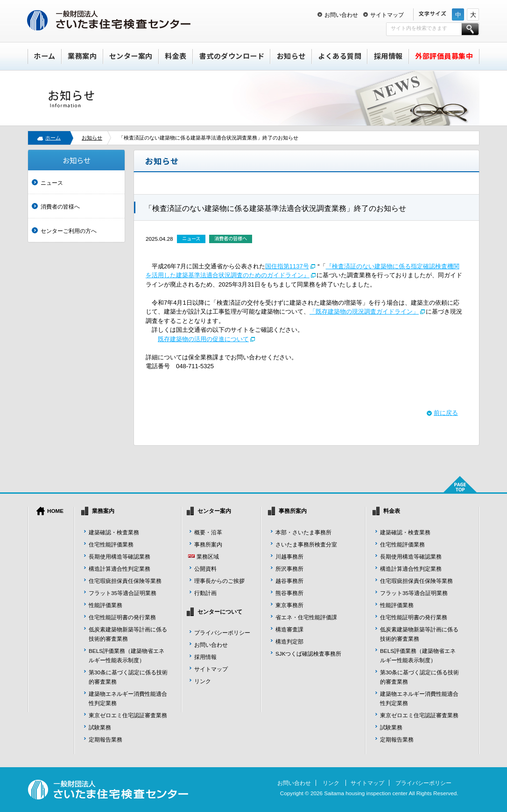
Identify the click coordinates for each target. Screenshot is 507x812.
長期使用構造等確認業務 (120, 556)
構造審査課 (289, 629)
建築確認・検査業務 (114, 532)
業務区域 (208, 556)
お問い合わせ (341, 15)
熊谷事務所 (289, 593)
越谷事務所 (289, 581)
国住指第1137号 (287, 266)
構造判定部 (289, 641)
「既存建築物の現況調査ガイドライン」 (364, 311)
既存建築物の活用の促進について (203, 339)
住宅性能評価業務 (111, 544)
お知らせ (291, 56)
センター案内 (131, 56)
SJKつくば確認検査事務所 (308, 654)
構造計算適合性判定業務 (120, 569)
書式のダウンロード (232, 56)
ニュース (52, 183)
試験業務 (100, 727)
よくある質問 (340, 56)
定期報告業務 (106, 739)
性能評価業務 (106, 605)
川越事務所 (289, 556)
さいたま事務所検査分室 (306, 544)
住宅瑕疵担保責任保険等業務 (125, 581)
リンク (203, 681)
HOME (55, 511)
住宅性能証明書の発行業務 (122, 617)
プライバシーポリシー (222, 633)
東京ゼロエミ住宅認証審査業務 (128, 715)
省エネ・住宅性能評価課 (306, 617)
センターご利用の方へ (69, 231)
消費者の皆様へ (60, 206)
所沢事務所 (289, 569)
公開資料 (205, 569)
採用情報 (388, 56)
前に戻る (446, 413)
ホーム (45, 56)
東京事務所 (289, 605)
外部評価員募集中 (444, 56)
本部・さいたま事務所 (303, 532)
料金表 (176, 56)
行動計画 (205, 593)
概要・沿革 (208, 532)
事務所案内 (208, 544)
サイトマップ (387, 15)
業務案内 (82, 56)
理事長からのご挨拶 (219, 581)
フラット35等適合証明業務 (123, 593)
